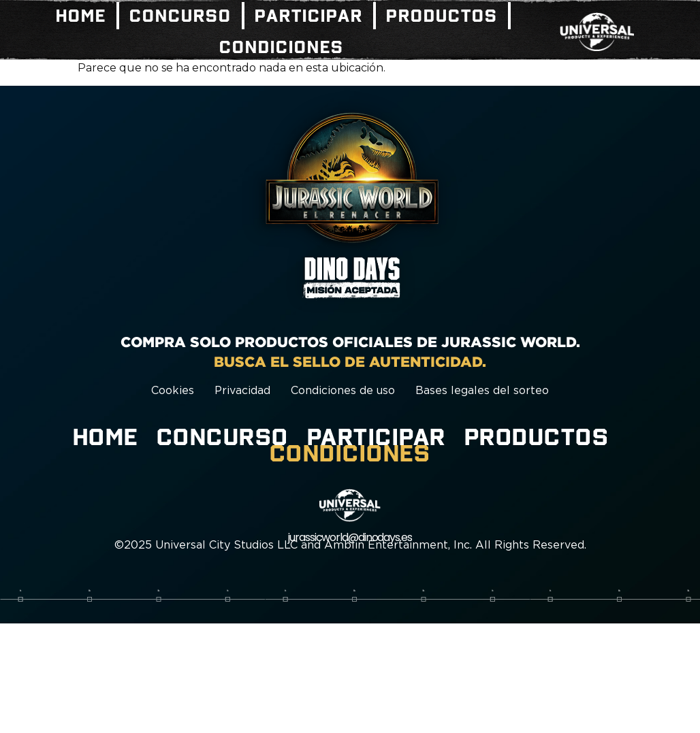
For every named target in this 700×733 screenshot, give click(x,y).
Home (81, 16)
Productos (442, 16)
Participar (309, 16)
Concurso (180, 16)
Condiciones (282, 47)
